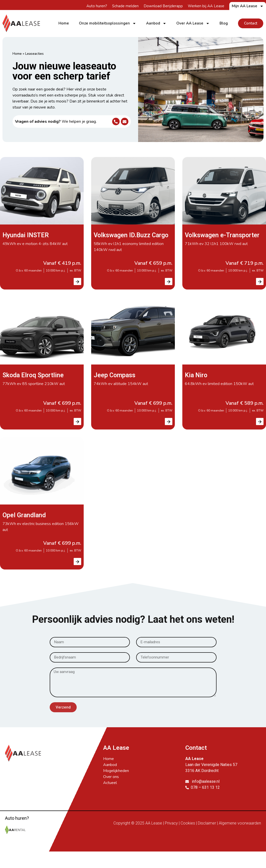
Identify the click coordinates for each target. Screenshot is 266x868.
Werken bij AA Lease (206, 6)
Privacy (171, 831)
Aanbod (156, 23)
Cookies (188, 831)
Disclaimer (207, 831)
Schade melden (125, 6)
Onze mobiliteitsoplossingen (108, 23)
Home (64, 23)
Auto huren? (97, 6)
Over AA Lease (193, 23)
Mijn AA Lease (248, 6)
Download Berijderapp (163, 6)
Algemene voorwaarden (240, 831)
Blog (224, 23)
